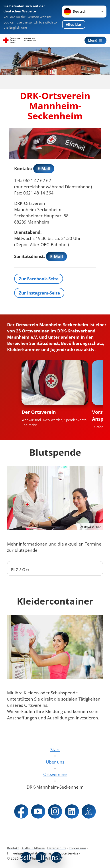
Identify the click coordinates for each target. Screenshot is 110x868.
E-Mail (44, 168)
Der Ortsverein (39, 412)
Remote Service (67, 853)
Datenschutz (57, 848)
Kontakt (13, 848)
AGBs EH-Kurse (33, 848)
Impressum (77, 848)
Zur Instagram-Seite (39, 293)
